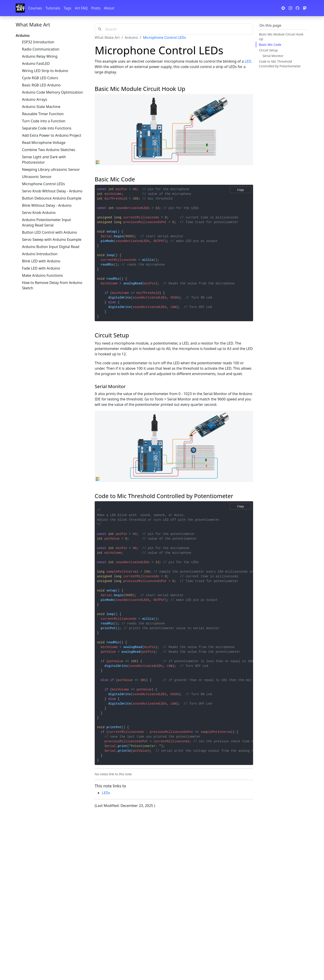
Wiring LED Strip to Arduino (45, 71)
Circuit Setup (268, 50)
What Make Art (33, 24)
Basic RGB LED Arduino (41, 85)
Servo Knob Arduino (39, 213)
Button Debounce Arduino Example (52, 198)
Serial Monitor (273, 56)
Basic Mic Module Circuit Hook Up (281, 37)
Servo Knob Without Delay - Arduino (52, 191)
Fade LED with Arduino (41, 268)
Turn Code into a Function (44, 121)
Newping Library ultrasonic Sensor (51, 169)
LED (248, 61)
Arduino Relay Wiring (40, 56)
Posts (96, 8)
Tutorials (53, 8)
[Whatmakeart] (20, 8)
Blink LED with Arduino (41, 261)
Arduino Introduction (40, 254)
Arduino (131, 37)
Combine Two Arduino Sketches (49, 150)
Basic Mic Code (270, 45)
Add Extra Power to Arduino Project (52, 135)
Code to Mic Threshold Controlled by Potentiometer (280, 64)
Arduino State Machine (41, 107)
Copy (241, 190)
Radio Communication (41, 49)
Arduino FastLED (36, 64)
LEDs (106, 793)
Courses (35, 8)
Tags (68, 8)
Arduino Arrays (35, 99)
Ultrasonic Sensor (37, 177)
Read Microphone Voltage (44, 143)
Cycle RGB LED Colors (40, 78)
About (109, 8)
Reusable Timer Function (43, 114)
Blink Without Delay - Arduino (47, 205)
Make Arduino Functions (42, 275)
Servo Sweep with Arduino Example (52, 240)
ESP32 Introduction (38, 42)
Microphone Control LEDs (43, 184)
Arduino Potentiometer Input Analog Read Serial (46, 222)
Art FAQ (81, 8)
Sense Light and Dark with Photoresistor (44, 160)
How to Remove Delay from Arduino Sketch (52, 285)
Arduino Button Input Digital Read (51, 247)
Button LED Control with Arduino (49, 232)
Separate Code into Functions (47, 128)
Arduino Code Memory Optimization (52, 92)
